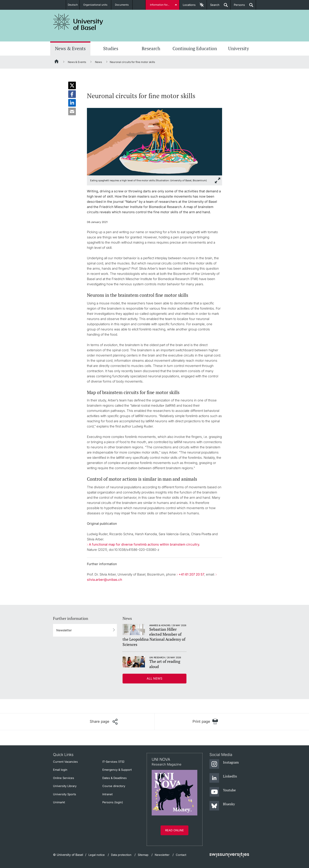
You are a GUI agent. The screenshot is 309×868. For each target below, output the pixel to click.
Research (151, 48)
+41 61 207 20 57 (191, 574)
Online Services (64, 778)
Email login (60, 770)
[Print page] (205, 722)
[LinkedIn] (223, 778)
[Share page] (104, 722)
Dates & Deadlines (115, 778)
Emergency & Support (117, 770)
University (239, 48)
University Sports (65, 794)
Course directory (114, 786)
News (98, 62)
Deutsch (73, 5)
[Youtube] (223, 792)
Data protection (121, 855)
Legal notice (97, 855)
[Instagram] (224, 764)
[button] (72, 85)
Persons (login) (113, 802)
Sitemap (143, 855)
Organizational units (97, 5)
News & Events (70, 48)
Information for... (160, 5)
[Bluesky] (222, 806)
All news (154, 678)
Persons (238, 6)
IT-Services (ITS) (113, 762)
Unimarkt (59, 802)
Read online (174, 830)
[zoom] (154, 141)
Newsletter (64, 630)
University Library (65, 786)
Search (213, 6)
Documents (124, 5)
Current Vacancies (65, 762)
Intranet (107, 794)
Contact (181, 855)
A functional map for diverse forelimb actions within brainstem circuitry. (144, 544)
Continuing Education (195, 48)
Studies (111, 48)
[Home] (57, 62)
